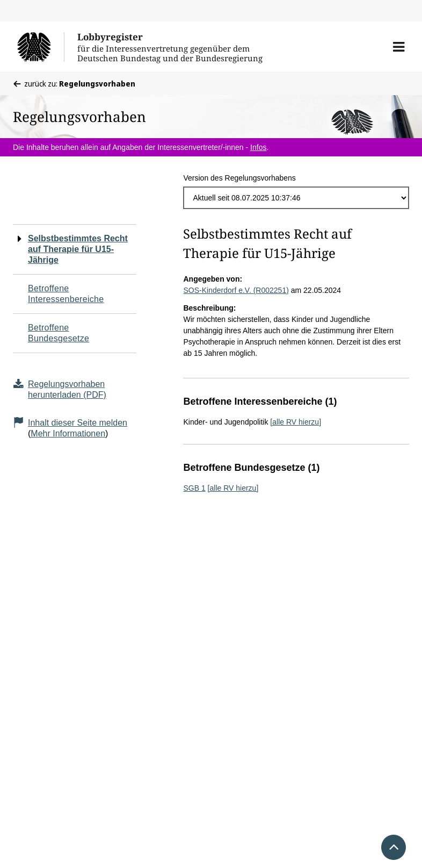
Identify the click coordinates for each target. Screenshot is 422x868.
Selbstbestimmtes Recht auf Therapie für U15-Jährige (78, 249)
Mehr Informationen (68, 433)
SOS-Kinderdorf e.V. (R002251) (236, 290)
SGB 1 (194, 488)
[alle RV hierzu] (296, 422)
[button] (399, 47)
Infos (258, 147)
